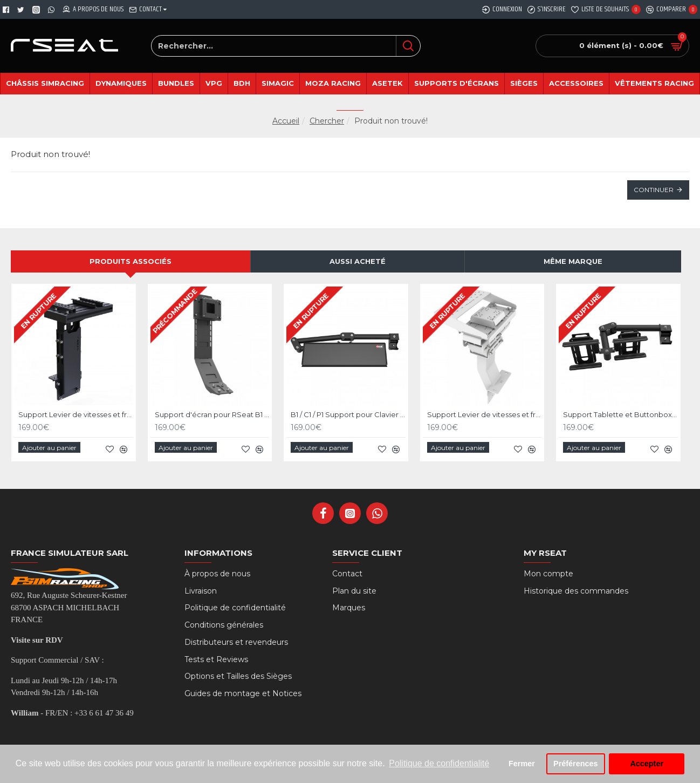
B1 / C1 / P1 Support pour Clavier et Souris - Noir (348, 417)
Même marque (573, 264)
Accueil (286, 121)
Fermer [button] (522, 764)
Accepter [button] (647, 764)
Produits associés (131, 264)
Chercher (327, 121)
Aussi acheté (358, 264)
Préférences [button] (575, 764)
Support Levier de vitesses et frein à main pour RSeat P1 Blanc (485, 417)
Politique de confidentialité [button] (439, 763)
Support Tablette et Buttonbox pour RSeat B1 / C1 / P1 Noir (620, 417)
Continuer (654, 190)
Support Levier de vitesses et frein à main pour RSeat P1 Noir (76, 417)
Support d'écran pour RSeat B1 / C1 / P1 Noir (212, 417)
